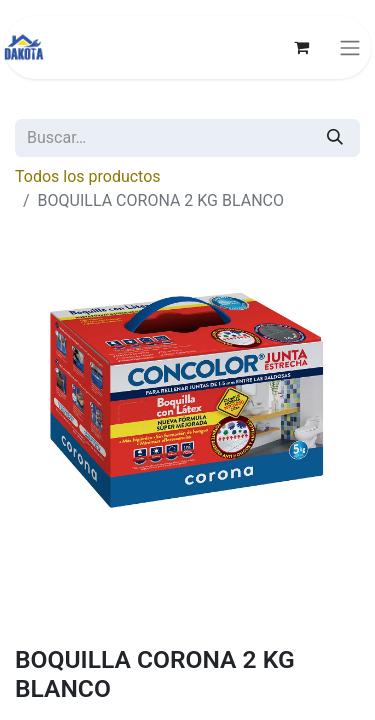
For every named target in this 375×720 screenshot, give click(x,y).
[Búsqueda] (335, 138)
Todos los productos (88, 176)
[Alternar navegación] (350, 47)
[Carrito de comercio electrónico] (301, 47)
